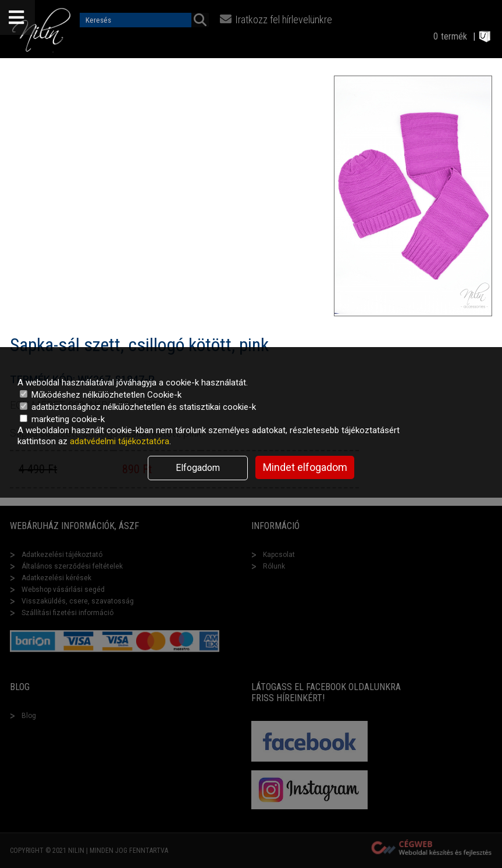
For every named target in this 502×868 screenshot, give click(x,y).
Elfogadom (198, 468)
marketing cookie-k (62, 419)
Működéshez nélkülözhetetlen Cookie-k (101, 395)
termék (454, 36)
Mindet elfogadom (305, 467)
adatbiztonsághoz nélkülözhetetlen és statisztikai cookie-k (138, 407)
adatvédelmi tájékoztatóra (120, 441)
